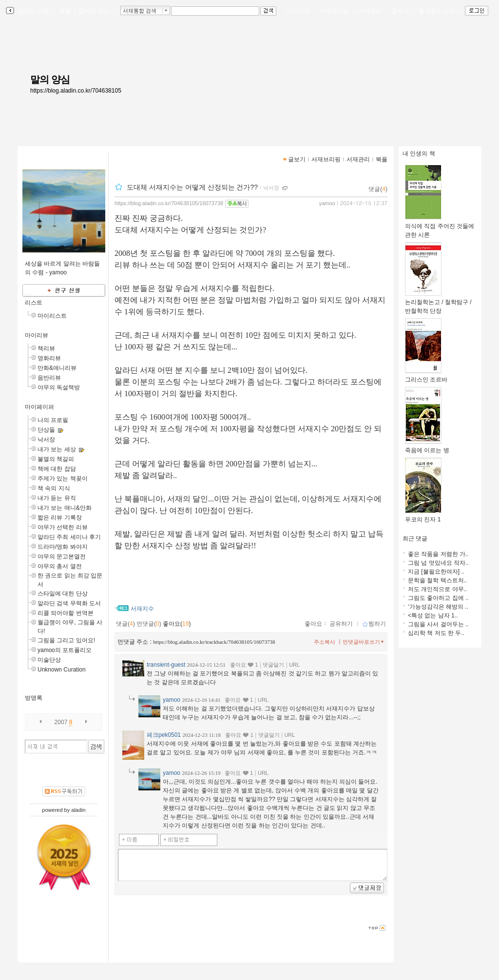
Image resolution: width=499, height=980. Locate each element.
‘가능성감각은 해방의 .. (438, 607)
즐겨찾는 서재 (439, 11)
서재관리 (372, 11)
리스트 (34, 303)
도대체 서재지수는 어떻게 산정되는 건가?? (192, 187)
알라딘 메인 (96, 11)
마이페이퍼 (39, 407)
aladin (78, 810)
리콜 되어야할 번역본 (66, 613)
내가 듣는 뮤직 (57, 498)
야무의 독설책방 (59, 387)
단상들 (46, 430)
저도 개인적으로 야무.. (437, 589)
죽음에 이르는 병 (427, 447)
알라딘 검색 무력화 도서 (69, 603)
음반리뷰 (49, 378)
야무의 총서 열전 (60, 566)
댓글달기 (273, 665)
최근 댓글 (415, 538)
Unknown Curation (62, 670)
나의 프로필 (53, 420)
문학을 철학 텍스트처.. (437, 580)
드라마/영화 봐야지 (63, 547)
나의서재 (300, 11)
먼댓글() (149, 624)
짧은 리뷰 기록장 (60, 518)
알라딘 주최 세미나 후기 (69, 537)
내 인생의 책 (419, 154)
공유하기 (341, 624)
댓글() (378, 189)
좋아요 (313, 624)
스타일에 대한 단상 (63, 594)
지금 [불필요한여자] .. (436, 572)
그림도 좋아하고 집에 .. (438, 598)
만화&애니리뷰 (57, 368)
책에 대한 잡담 (57, 469)
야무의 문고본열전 (62, 557)
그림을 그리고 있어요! (66, 640)
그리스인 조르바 (426, 376)
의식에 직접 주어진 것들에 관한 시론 (440, 227)
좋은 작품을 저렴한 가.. (438, 554)
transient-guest (166, 665)
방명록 (34, 698)
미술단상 (49, 660)
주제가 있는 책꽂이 (63, 479)
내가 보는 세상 (57, 449)
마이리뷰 (37, 335)
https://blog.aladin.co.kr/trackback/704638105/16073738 (214, 642)
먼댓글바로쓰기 (364, 642)
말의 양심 (50, 79)
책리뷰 (46, 348)
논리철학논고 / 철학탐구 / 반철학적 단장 (438, 303)
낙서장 (46, 440)
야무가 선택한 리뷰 (63, 527)
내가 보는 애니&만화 (65, 508)
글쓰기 (402, 11)
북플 (66, 11)
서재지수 (142, 609)
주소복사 (325, 642)
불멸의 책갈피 (56, 459)
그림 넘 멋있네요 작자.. (438, 563)
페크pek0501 (164, 735)
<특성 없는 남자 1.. (433, 615)
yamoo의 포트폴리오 (65, 650)
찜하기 (374, 624)
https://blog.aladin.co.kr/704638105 (76, 91)
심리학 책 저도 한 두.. (436, 633)
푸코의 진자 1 (423, 516)
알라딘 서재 (34, 11)
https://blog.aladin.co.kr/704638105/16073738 (169, 203)
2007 (61, 722)
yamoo (327, 203)
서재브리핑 (336, 11)
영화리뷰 (49, 358)
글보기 (297, 159)
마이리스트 (52, 316)
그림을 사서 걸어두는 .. (438, 624)
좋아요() (177, 624)
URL (294, 665)
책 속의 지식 (54, 488)
